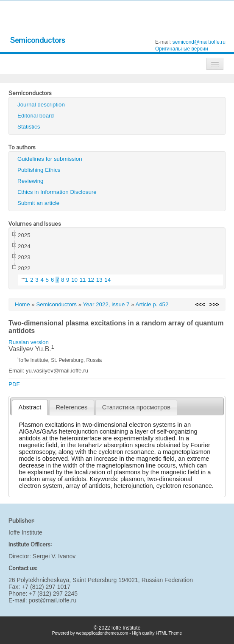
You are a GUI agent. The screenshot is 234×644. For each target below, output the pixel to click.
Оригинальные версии (182, 49)
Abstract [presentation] (30, 407)
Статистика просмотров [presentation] (136, 407)
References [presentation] (72, 407)
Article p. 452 (152, 304)
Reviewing (31, 181)
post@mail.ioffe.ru (52, 600)
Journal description (41, 105)
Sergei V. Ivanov (54, 556)
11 (83, 280)
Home (22, 304)
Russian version (29, 342)
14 (107, 280)
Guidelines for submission (50, 159)
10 (74, 280)
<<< (200, 304)
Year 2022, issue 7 (106, 304)
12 (91, 280)
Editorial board (36, 116)
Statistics (29, 127)
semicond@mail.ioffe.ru (199, 42)
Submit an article (38, 203)
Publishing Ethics (39, 170)
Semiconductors (38, 40)
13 (99, 280)
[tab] (30, 407)
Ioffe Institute (25, 532)
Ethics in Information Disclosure (57, 192)
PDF (14, 384)
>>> (214, 304)
